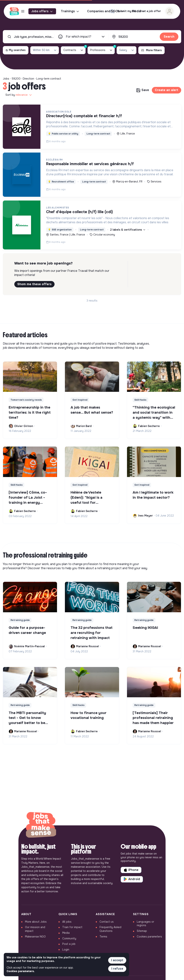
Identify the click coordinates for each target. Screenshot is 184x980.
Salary (127, 50)
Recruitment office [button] (61, 182)
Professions (102, 49)
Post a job (69, 944)
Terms (103, 937)
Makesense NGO (35, 937)
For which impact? (86, 37)
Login (66, 950)
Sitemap (142, 931)
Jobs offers (42, 11)
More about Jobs (36, 922)
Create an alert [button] (167, 90)
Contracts (75, 49)
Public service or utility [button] (63, 134)
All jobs (67, 922)
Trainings (70, 11)
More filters (151, 50)
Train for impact (72, 927)
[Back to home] (41, 825)
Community (69, 938)
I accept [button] (117, 960)
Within (45, 50)
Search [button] (169, 37)
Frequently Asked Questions (110, 929)
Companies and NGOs (106, 11)
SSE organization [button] (60, 230)
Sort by (19, 95)
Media (66, 933)
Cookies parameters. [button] (21, 971)
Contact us (107, 922)
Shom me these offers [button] (34, 284)
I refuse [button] (117, 969)
